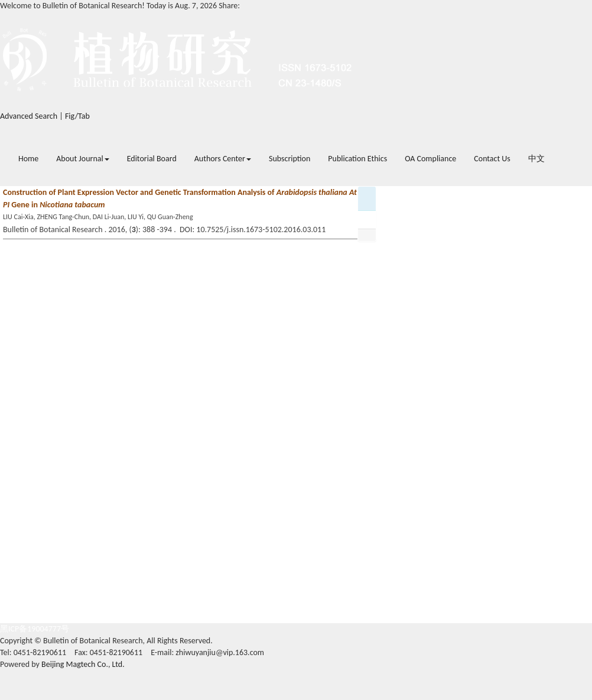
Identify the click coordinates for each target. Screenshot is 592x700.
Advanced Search (29, 116)
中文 (536, 159)
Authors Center (223, 159)
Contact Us (492, 159)
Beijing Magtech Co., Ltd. (83, 664)
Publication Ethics (357, 159)
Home (28, 159)
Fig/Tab (77, 116)
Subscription (290, 159)
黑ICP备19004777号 (35, 629)
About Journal (82, 159)
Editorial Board (152, 159)
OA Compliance (430, 159)
